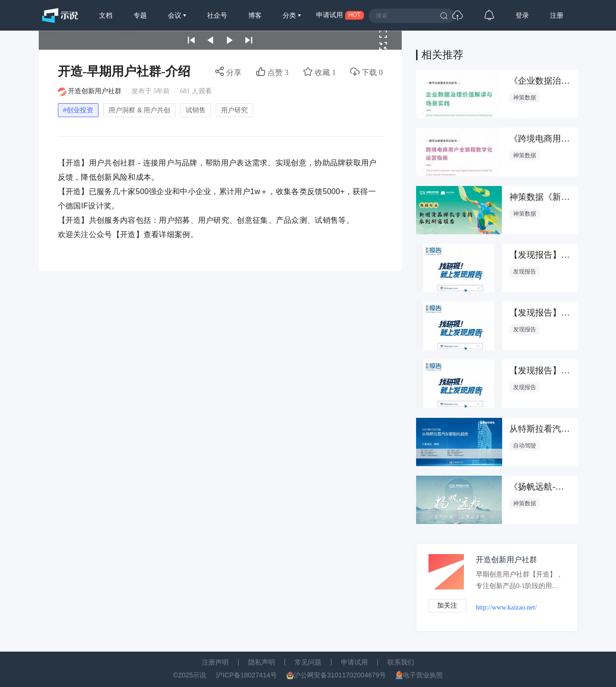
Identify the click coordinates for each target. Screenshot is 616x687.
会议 (176, 15)
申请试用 (354, 662)
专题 (140, 15)
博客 (255, 15)
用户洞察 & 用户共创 (139, 110)
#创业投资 (78, 110)
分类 (290, 15)
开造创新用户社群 (95, 91)
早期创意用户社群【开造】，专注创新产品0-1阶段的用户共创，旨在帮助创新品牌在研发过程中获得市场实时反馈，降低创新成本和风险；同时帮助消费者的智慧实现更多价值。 (518, 582)
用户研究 (234, 110)
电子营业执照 (423, 675)
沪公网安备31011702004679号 (340, 675)
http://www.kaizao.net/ (507, 607)
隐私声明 (262, 662)
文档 (106, 15)
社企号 (217, 15)
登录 (522, 15)
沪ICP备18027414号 (246, 675)
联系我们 (401, 662)
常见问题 (308, 662)
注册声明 (215, 662)
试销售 (196, 110)
